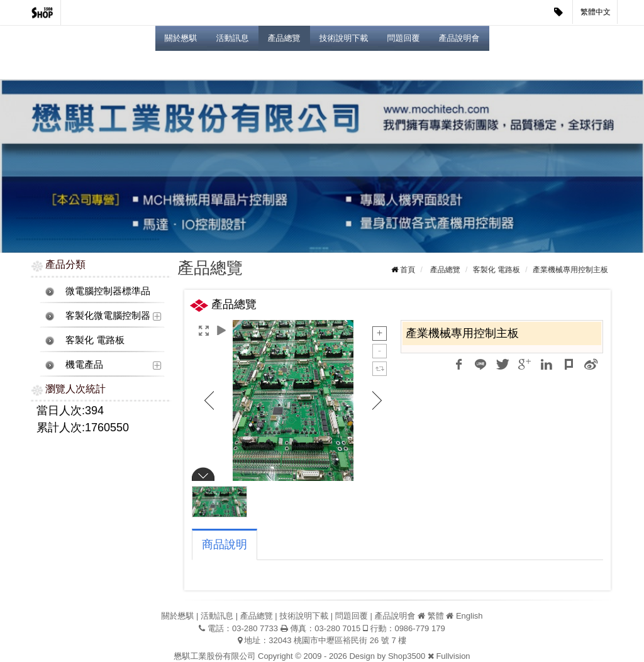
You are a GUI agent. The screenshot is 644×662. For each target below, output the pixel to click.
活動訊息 (233, 38)
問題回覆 (404, 38)
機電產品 (84, 364)
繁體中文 (596, 12)
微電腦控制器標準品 (108, 291)
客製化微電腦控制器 (108, 315)
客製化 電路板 (95, 340)
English (469, 616)
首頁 (408, 270)
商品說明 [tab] (225, 544)
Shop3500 (407, 656)
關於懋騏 (181, 38)
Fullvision (453, 656)
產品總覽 (284, 38)
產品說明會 (459, 38)
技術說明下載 (344, 38)
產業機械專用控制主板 (570, 270)
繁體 (436, 616)
